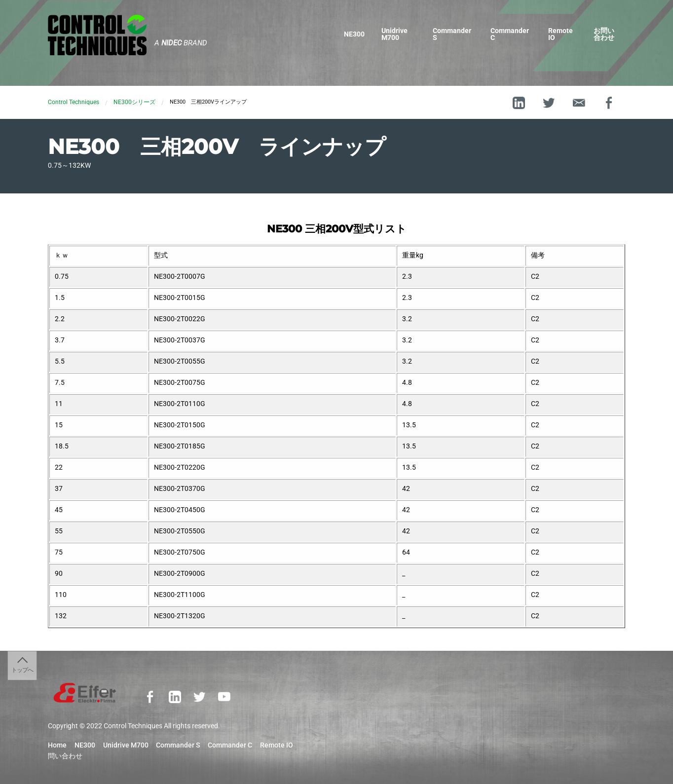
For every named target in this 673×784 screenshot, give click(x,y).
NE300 (354, 34)
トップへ (22, 670)
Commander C (510, 34)
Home (57, 746)
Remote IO (561, 34)
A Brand (181, 43)
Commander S (452, 34)
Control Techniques (74, 102)
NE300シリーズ (134, 102)
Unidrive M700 (394, 34)
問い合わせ (65, 756)
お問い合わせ (604, 34)
